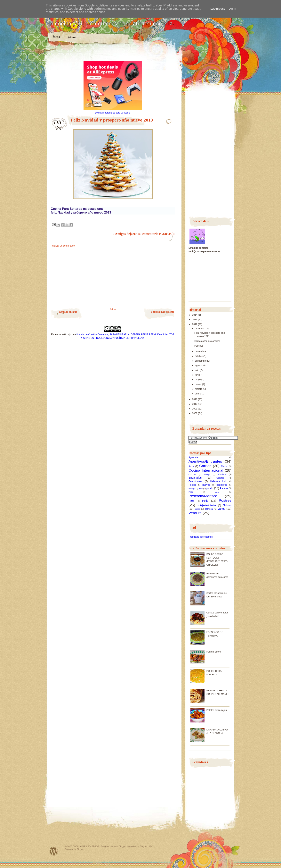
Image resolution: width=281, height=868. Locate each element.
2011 (195, 399)
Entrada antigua (68, 312)
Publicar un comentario (63, 246)
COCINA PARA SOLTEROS (86, 846)
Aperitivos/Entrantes (205, 461)
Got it (232, 9)
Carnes (205, 466)
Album (72, 37)
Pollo (205, 501)
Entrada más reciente (162, 312)
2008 (195, 413)
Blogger (80, 849)
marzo (199, 384)
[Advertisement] (113, 54)
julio (197, 370)
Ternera (209, 509)
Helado (192, 485)
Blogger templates (128, 846)
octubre (199, 356)
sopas (197, 509)
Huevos (206, 485)
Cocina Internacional (206, 470)
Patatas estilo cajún (217, 710)
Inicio (56, 37)
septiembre (201, 361)
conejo (207, 474)
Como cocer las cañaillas (207, 341)
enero (198, 394)
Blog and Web (146, 846)
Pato (191, 492)
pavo (217, 492)
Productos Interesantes (201, 537)
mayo (198, 380)
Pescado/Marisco (203, 496)
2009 (195, 409)
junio (198, 375)
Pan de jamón (214, 652)
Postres (225, 500)
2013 (195, 320)
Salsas (227, 505)
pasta (210, 488)
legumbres (221, 485)
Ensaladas (195, 478)
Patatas (224, 488)
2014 (195, 315)
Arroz (191, 466)
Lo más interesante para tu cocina (113, 113)
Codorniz (192, 474)
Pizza (191, 501)
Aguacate (193, 457)
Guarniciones (195, 481)
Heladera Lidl (218, 481)
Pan (201, 488)
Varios (221, 509)
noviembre (201, 351)
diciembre (200, 329)
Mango (192, 488)
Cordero (222, 474)
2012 (195, 324)
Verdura (195, 513)
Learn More (218, 9)
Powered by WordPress (54, 851)
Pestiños (199, 346)
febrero (199, 389)
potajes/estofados (207, 505)
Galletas (220, 478)
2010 (195, 404)
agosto (199, 366)
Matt (116, 846)
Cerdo (224, 466)
